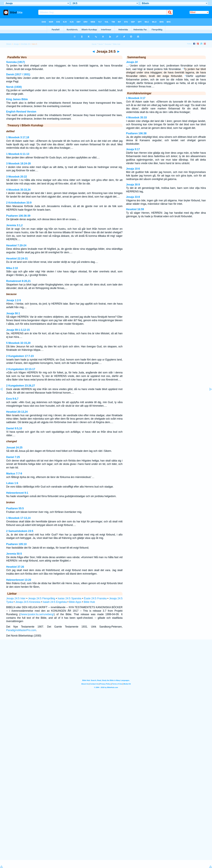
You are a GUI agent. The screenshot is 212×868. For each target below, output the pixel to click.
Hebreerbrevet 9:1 (17, 493)
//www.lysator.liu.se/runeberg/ (37, 614)
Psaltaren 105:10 (16, 544)
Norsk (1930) (14, 87)
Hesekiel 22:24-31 (17, 259)
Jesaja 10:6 (133, 169)
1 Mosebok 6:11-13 (18, 154)
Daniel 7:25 (13, 457)
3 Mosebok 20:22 (17, 177)
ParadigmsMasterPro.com (21, 630)
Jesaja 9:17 (133, 149)
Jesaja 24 (132, 62)
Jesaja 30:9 (133, 185)
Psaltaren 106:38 (136, 133)
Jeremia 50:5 (14, 554)
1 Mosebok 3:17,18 (18, 137)
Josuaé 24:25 (14, 448)
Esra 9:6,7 (12, 399)
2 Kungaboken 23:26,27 (21, 386)
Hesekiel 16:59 (135, 209)
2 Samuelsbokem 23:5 (20, 531)
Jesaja (16, 44)
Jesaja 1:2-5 (14, 300)
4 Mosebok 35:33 (136, 118)
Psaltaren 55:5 (15, 508)
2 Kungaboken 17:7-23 (20, 356)
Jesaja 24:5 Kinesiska (28, 602)
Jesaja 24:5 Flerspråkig (42, 598)
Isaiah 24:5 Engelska (55, 602)
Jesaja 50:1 (13, 313)
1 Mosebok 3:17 (136, 98)
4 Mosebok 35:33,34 (18, 190)
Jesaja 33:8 (133, 197)
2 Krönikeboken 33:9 (19, 203)
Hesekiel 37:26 (15, 567)
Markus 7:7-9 (14, 474)
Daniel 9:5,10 (14, 428)
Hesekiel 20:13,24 (17, 412)
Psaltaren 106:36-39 (18, 216)
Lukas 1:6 (12, 483)
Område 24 (25, 44)
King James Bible (17, 99)
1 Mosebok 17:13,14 (18, 518)
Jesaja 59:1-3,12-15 (18, 330)
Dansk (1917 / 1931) (18, 74)
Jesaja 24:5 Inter (16, 598)
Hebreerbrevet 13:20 (19, 580)
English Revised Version (21, 112)
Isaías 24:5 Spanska (70, 598)
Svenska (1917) (16, 62)
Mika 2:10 (12, 268)
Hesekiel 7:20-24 (16, 245)
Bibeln (9, 44)
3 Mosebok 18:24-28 (18, 164)
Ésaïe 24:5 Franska (95, 598)
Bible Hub (89, 602)
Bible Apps (75, 602)
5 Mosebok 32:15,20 (18, 343)
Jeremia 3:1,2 (14, 225)
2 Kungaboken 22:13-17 (21, 369)
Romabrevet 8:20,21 (18, 281)
